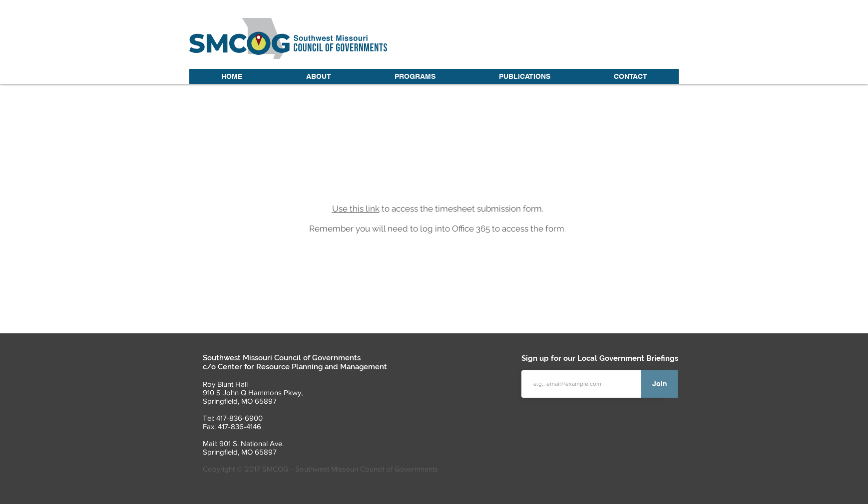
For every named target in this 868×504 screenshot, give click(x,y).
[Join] (659, 384)
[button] (318, 76)
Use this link (356, 209)
